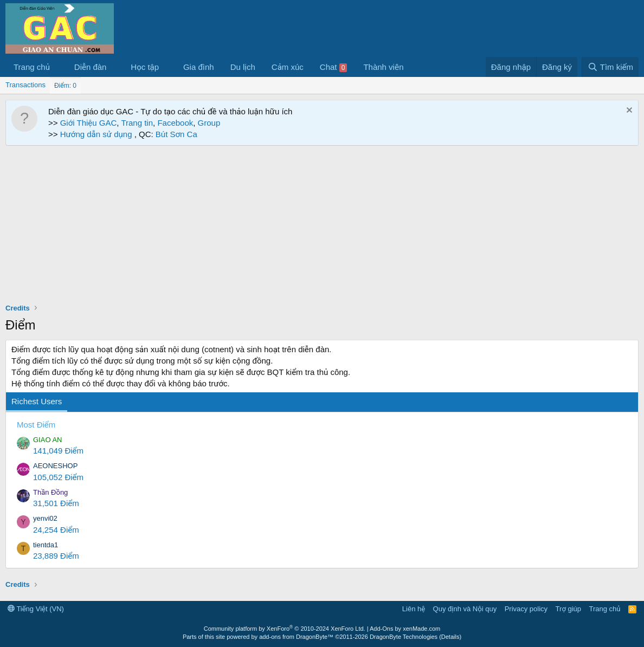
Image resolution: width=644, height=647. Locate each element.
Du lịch (243, 67)
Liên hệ (414, 609)
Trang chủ (32, 67)
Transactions (25, 85)
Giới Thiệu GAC (89, 123)
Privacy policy (526, 609)
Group (209, 123)
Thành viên (383, 67)
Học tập (145, 67)
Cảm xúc (288, 67)
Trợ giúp (568, 609)
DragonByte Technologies (404, 637)
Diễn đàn (91, 67)
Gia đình (199, 67)
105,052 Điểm (58, 477)
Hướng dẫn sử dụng (97, 134)
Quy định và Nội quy (465, 609)
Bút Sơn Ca (175, 134)
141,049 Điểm (58, 451)
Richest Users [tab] (37, 401)
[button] (59, 67)
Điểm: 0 (65, 86)
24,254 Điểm (56, 530)
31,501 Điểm (56, 503)
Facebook (175, 123)
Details (450, 637)
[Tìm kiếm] (610, 67)
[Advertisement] (322, 227)
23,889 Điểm (56, 556)
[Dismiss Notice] (628, 111)
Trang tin (137, 123)
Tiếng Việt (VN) (36, 609)
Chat (334, 67)
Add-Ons (381, 629)
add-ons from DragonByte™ (296, 637)
